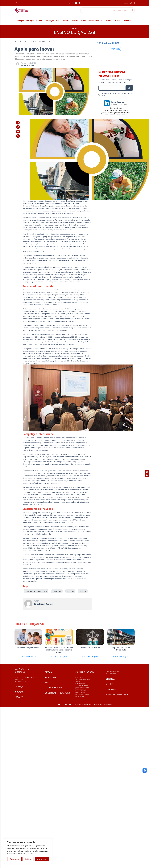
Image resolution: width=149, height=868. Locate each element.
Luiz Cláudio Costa (82, 694)
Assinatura (19, 680)
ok (129, 88)
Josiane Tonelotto (82, 688)
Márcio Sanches (81, 696)
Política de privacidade (117, 695)
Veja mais (116, 49)
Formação (20, 21)
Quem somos (21, 672)
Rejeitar (28, 859)
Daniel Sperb (80, 684)
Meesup (109, 684)
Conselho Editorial (96, 21)
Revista (109, 21)
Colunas (117, 21)
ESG (58, 21)
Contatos (127, 21)
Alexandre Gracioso (83, 680)
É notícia (110, 679)
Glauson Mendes (82, 686)
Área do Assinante (125, 3)
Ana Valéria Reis (81, 682)
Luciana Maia (80, 692)
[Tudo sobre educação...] (105, 10)
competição (57, 591)
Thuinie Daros (111, 674)
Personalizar (14, 859)
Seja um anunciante (21, 682)
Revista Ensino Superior (26, 677)
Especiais (66, 21)
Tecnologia (49, 21)
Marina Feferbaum (112, 672)
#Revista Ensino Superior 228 (36, 591)
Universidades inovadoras (58, 693)
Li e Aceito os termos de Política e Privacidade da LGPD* (117, 94)
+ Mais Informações (28, 657)
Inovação (30, 21)
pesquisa (83, 591)
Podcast (19, 697)
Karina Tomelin (81, 690)
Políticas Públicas (79, 21)
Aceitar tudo (42, 859)
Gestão (39, 21)
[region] (28, 851)
